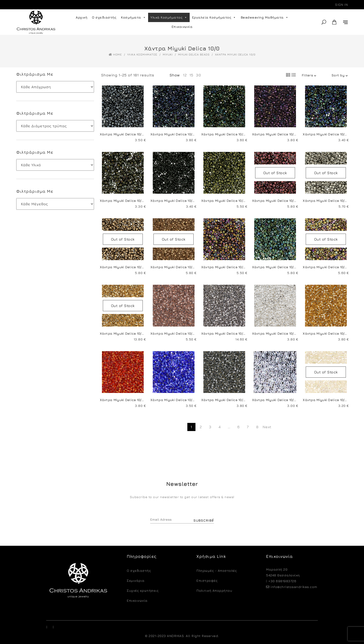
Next (267, 427)
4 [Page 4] (220, 427)
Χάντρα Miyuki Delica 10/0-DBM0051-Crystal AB (292, 400)
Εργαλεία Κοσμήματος (214, 17)
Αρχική (81, 17)
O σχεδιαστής (139, 570)
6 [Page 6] (239, 427)
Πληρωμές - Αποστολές (217, 570)
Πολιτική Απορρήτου (214, 590)
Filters (309, 75)
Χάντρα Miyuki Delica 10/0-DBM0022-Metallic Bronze (145, 267)
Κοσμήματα (133, 17)
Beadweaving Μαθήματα (265, 17)
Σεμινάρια (136, 580)
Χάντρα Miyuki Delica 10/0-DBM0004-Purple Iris (292, 134)
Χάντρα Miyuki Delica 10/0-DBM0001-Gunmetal (139, 134)
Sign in (341, 5)
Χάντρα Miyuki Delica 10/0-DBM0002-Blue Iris (189, 134)
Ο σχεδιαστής (104, 17)
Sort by (340, 75)
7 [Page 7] (248, 427)
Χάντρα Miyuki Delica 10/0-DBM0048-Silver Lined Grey (247, 400)
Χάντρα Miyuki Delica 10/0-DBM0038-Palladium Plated (247, 333)
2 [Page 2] (201, 427)
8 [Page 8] (257, 427)
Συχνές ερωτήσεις (143, 590)
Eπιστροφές (207, 580)
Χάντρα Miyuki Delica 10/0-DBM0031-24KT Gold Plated (145, 333)
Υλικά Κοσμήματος (169, 17)
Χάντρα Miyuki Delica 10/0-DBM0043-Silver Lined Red (145, 400)
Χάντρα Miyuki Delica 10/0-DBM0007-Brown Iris (139, 201)
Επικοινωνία (182, 27)
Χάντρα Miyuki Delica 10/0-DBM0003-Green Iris (241, 134)
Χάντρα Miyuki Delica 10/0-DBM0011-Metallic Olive (244, 201)
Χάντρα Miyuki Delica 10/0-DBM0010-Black (186, 201)
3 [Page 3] (210, 427)
